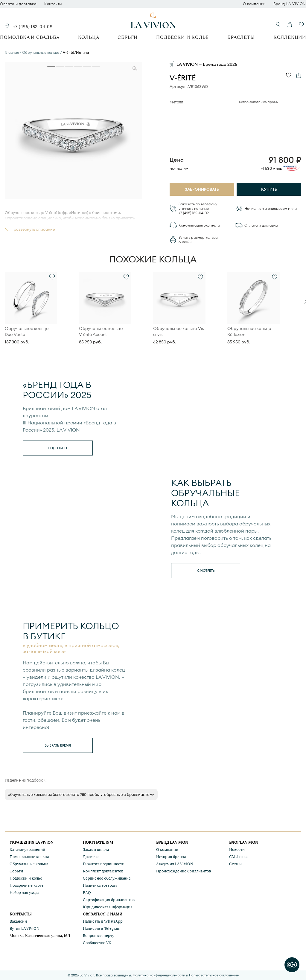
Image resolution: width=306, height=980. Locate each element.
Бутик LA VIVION (24, 928)
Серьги (128, 37)
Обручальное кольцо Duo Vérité (27, 331)
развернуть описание (34, 229)
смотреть (206, 571)
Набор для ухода (24, 893)
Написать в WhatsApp (103, 921)
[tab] (51, 67)
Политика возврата (100, 885)
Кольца (89, 37)
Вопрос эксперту (99, 936)
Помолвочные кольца (29, 857)
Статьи (235, 864)
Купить (269, 189)
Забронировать (202, 189)
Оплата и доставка (18, 4)
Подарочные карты (27, 885)
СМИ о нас (239, 857)
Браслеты (241, 37)
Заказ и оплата (96, 850)
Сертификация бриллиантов (109, 900)
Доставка (91, 857)
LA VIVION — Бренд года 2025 (207, 64)
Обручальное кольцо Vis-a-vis (179, 331)
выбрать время (58, 745)
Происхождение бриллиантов (184, 871)
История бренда (171, 857)
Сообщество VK (97, 943)
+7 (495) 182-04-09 (33, 27)
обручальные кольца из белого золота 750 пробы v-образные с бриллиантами (81, 794)
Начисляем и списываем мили (271, 208)
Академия (175, 864)
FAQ (87, 893)
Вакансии (18, 921)
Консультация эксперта (199, 225)
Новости (237, 850)
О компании (254, 4)
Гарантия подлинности (104, 864)
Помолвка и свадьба (30, 37)
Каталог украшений (27, 850)
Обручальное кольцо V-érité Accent (101, 331)
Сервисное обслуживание (107, 878)
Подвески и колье (182, 37)
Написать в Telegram (102, 928)
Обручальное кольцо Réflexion (249, 331)
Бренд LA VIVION (290, 4)
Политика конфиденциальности (159, 975)
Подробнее (58, 448)
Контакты (53, 4)
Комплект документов (103, 871)
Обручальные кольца (29, 864)
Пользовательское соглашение (214, 975)
